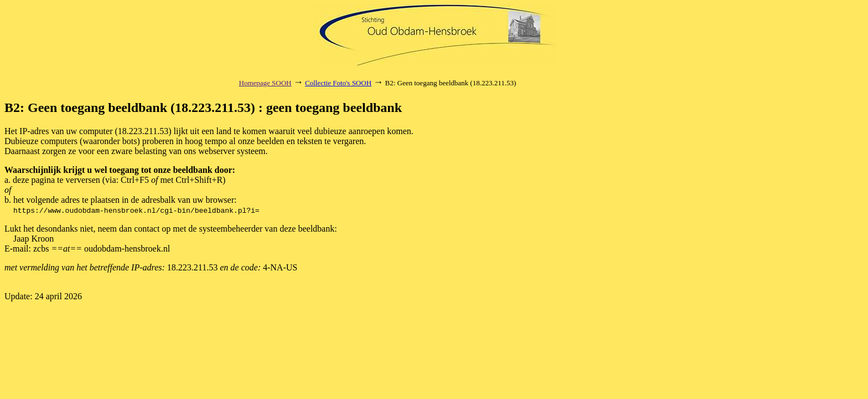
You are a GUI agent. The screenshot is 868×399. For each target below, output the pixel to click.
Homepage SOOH (265, 83)
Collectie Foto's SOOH (338, 83)
